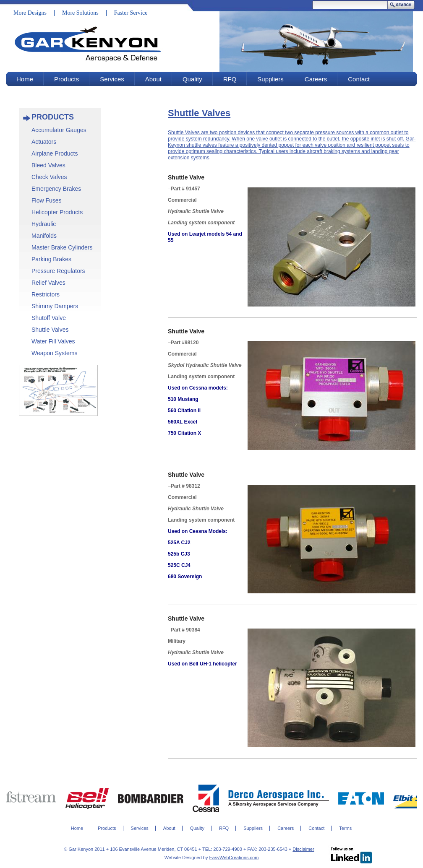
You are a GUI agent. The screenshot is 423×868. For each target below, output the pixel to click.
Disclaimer (303, 849)
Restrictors (46, 294)
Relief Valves (48, 283)
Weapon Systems (54, 353)
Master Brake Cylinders (62, 247)
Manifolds (44, 236)
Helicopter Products (57, 212)
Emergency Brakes (56, 189)
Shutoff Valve (49, 318)
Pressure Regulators (58, 271)
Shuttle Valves (50, 330)
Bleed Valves (48, 165)
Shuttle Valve (186, 177)
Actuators (44, 142)
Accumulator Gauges (59, 130)
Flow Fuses (47, 200)
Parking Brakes (51, 259)
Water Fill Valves (53, 341)
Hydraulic (44, 224)
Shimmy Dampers (55, 306)
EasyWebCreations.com (234, 858)
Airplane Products (55, 153)
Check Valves (49, 177)
